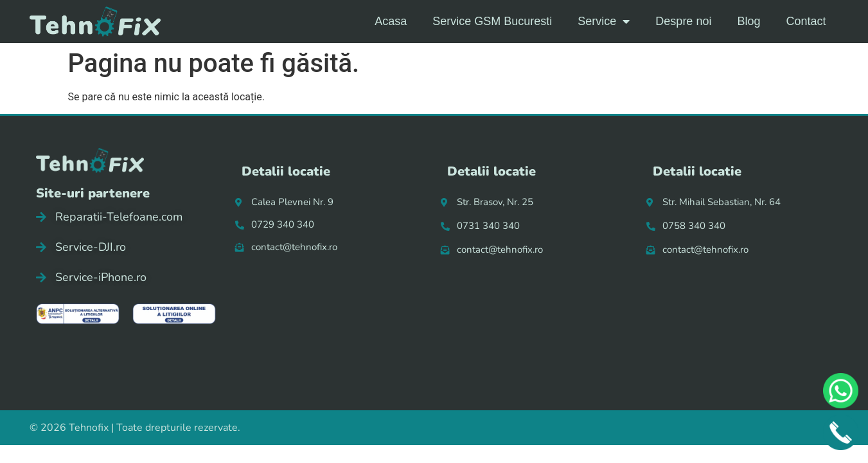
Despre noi (683, 21)
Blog (748, 21)
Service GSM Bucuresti (492, 21)
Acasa (391, 21)
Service (604, 21)
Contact (806, 21)
